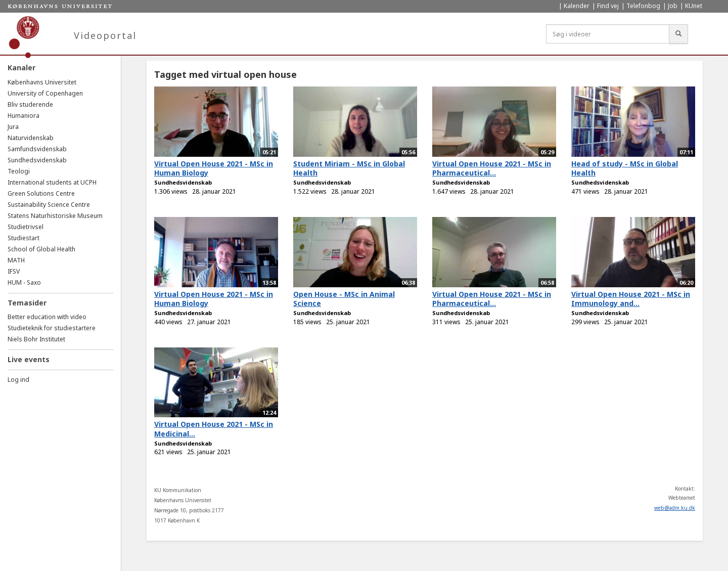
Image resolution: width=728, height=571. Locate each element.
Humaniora (24, 116)
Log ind (18, 380)
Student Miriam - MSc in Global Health (349, 168)
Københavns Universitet (42, 82)
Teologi (19, 171)
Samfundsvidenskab (37, 149)
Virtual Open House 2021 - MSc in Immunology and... (631, 299)
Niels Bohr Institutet (36, 339)
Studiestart (24, 238)
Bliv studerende (30, 104)
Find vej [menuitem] (608, 6)
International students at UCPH (52, 182)
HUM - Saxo (24, 282)
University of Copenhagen (45, 93)
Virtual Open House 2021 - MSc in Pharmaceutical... (492, 168)
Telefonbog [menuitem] (643, 6)
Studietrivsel (26, 227)
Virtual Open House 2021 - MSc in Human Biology (214, 168)
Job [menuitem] (673, 6)
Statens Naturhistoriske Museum (55, 216)
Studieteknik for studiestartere (52, 328)
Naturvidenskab (31, 138)
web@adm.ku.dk (675, 508)
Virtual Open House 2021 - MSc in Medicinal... (214, 429)
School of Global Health (41, 249)
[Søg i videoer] (608, 34)
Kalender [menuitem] (577, 6)
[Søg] (678, 34)
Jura (13, 127)
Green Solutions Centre (41, 193)
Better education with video (47, 317)
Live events (29, 359)
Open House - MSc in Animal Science (344, 299)
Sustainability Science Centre (49, 205)
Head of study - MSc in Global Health (625, 168)
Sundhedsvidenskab (37, 160)
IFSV (14, 271)
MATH (16, 260)
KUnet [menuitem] (694, 6)
